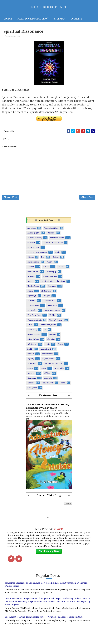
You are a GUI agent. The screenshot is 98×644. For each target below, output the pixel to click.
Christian (31, 243)
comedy (53, 335)
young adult (32, 388)
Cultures (31, 258)
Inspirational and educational (53, 282)
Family (49, 262)
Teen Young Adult (34, 316)
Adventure (32, 228)
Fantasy (31, 267)
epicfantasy (32, 345)
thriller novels (48, 383)
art (45, 330)
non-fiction (32, 364)
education (51, 340)
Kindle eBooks (33, 287)
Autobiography (33, 233)
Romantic (31, 301)
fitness (60, 345)
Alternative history (51, 228)
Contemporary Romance (37, 253)
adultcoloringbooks (48, 325)
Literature (52, 287)
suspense (31, 383)
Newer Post (11, 197)
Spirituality (32, 311)
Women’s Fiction (56, 320)
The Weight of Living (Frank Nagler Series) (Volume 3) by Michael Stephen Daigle (44, 617)
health (30, 349)
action (30, 325)
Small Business (33, 306)
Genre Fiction (33, 272)
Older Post (87, 197)
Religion (47, 296)
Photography (46, 291)
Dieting (56, 258)
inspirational (46, 349)
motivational (47, 354)
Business (51, 233)
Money (30, 291)
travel (63, 383)
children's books (34, 335)
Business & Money (35, 238)
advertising (32, 330)
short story (32, 378)
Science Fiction (50, 301)
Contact (76, 19)
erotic (47, 345)
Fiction (46, 267)
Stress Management (53, 311)
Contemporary (33, 248)
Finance (61, 267)
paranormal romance (54, 364)
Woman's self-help (35, 320)
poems (10, 36)
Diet (43, 258)
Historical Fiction (50, 277)
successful (48, 378)
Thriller (52, 316)
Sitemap (60, 19)
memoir (31, 354)
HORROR (31, 277)
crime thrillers (33, 340)
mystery (31, 359)
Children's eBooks (57, 238)
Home (8, 19)
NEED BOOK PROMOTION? (33, 19)
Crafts (58, 253)
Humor (30, 282)
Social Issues (52, 306)
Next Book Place (46, 221)
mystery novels (48, 359)
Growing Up (51, 272)
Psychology (32, 296)
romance (31, 374)
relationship (59, 369)
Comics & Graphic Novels (53, 243)
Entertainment (33, 262)
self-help (47, 374)
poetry (17, 36)
